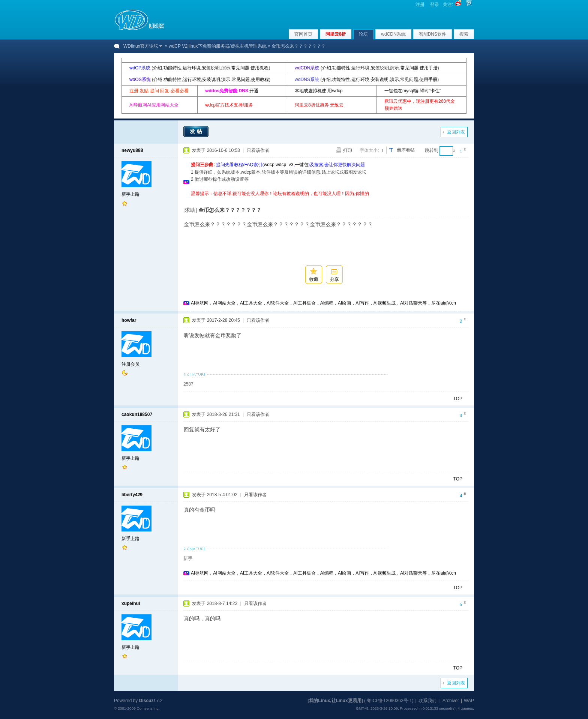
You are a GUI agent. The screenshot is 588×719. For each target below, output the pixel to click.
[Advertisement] (327, 200)
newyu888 (132, 150)
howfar (129, 320)
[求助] (190, 210)
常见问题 (240, 68)
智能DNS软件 (433, 34)
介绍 (157, 68)
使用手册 (429, 68)
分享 (334, 279)
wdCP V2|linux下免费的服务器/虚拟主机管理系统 (218, 46)
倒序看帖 (406, 150)
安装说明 (211, 68)
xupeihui (131, 603)
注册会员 (130, 364)
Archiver (451, 701)
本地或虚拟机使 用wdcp (319, 91)
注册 (420, 5)
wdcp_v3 (284, 165)
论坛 (363, 34)
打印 (348, 150)
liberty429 (132, 495)
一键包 (301, 165)
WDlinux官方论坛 (141, 46)
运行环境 (192, 68)
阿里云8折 (336, 34)
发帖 (197, 131)
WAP (469, 701)
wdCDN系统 (393, 34)
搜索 (464, 34)
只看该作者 (258, 150)
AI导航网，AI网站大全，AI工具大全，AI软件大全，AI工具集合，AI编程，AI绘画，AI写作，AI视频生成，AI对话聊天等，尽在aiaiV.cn (323, 303)
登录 (435, 5)
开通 (254, 91)
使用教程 (259, 68)
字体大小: (369, 150)
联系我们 (427, 701)
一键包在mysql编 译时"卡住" (413, 91)
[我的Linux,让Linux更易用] (335, 701)
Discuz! (147, 701)
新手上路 (130, 194)
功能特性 (172, 68)
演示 (226, 68)
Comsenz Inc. (148, 708)
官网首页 (303, 34)
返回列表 (456, 132)
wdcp (269, 165)
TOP (458, 399)
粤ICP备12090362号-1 (389, 701)
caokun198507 (137, 414)
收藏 (314, 279)
